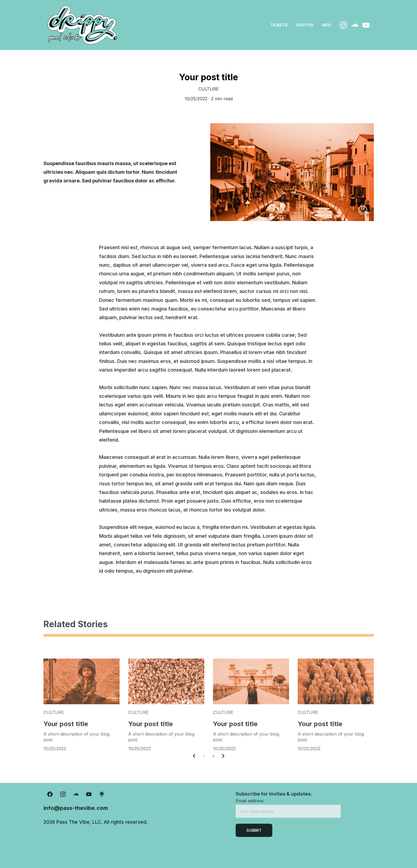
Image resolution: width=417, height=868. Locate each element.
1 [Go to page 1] (204, 756)
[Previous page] (194, 756)
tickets (279, 25)
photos (305, 25)
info (327, 25)
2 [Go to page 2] (213, 756)
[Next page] (223, 756)
